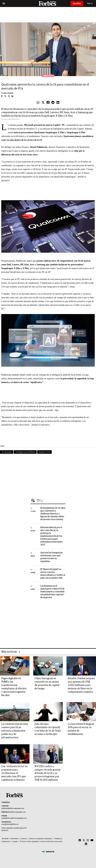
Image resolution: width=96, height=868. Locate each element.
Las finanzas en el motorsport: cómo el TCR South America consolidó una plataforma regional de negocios (52, 592)
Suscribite (77, 3)
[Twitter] (84, 840)
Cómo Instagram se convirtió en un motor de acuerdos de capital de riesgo (47, 683)
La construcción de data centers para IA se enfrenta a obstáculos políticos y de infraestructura (15, 731)
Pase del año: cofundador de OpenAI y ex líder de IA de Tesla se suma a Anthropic (48, 729)
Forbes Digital (7, 93)
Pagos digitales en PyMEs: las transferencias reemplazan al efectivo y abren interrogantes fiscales (14, 687)
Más (51, 500)
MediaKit (5, 839)
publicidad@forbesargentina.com (13, 808)
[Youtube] (92, 840)
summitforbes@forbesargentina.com (14, 818)
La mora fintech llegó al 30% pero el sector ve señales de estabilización (81, 729)
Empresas (7, 452)
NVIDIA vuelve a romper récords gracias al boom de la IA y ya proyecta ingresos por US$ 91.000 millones (47, 773)
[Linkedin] (86, 844)
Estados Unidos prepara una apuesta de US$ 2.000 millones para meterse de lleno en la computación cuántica (81, 685)
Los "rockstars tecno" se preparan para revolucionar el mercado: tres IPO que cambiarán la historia (14, 773)
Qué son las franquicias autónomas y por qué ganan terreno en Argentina (51, 557)
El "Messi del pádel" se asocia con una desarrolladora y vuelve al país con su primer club (53, 574)
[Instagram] (88, 840)
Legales (15, 842)
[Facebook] (80, 840)
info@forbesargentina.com (17, 812)
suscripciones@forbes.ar (10, 824)
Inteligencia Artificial (25, 452)
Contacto (24, 839)
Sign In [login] (90, 3)
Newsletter (15, 839)
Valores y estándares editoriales (41, 839)
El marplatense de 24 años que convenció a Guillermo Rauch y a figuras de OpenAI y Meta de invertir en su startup (53, 514)
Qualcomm (44, 452)
